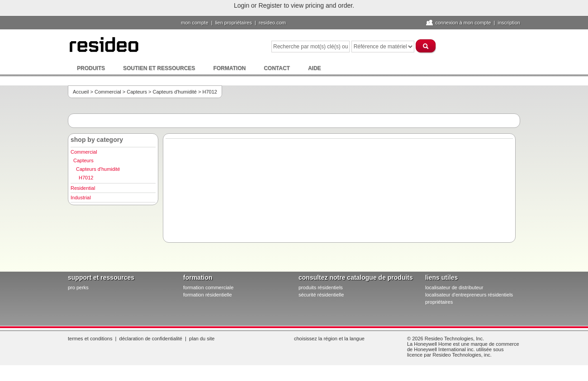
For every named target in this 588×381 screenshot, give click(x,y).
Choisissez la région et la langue (329, 339)
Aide (315, 68)
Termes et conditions (90, 339)
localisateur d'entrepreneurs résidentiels (469, 295)
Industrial (81, 198)
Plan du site (202, 339)
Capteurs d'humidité (175, 92)
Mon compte (195, 23)
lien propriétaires (234, 23)
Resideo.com (272, 23)
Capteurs (137, 92)
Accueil (81, 92)
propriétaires (439, 302)
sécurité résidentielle (321, 295)
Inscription (509, 23)
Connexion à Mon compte (463, 23)
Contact (277, 68)
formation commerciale (208, 287)
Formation (229, 68)
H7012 (86, 178)
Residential (83, 188)
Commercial (108, 92)
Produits (91, 68)
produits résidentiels (321, 287)
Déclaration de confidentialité (151, 339)
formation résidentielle (208, 295)
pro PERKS (78, 287)
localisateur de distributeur (454, 287)
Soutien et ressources (159, 68)
